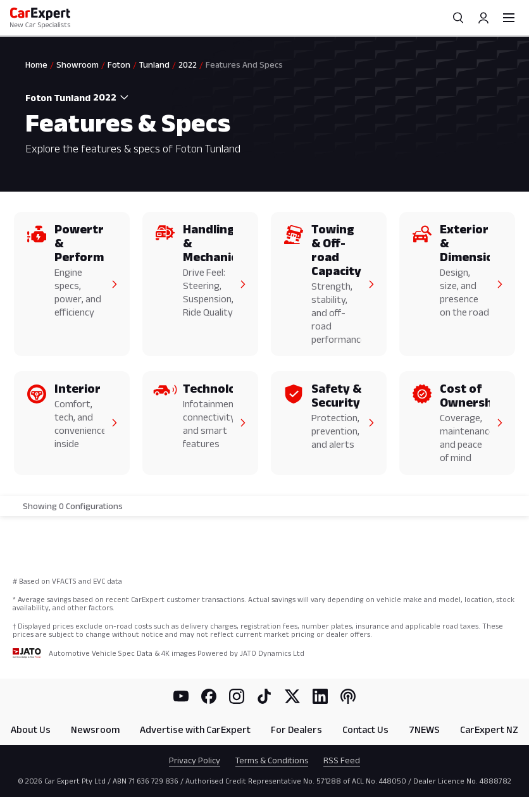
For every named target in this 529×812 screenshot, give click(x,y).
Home (36, 65)
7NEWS (424, 729)
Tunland (154, 65)
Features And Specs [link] (244, 65)
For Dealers (296, 729)
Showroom (78, 65)
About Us (31, 729)
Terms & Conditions (272, 760)
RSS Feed (342, 760)
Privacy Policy (195, 760)
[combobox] (113, 97)
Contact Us (365, 729)
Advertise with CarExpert (195, 729)
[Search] (458, 18)
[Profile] (483, 18)
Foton (119, 65)
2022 (188, 65)
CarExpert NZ (489, 729)
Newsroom (95, 729)
